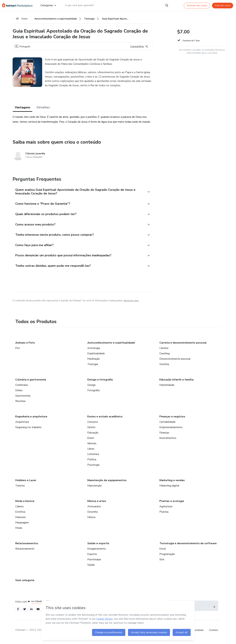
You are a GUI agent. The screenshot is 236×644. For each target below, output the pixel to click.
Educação (93, 436)
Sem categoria (25, 583)
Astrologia (94, 351)
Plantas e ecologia (172, 504)
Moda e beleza (25, 504)
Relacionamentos (27, 546)
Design (91, 388)
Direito (91, 430)
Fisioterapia (94, 562)
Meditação (94, 362)
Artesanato (94, 509)
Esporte (92, 557)
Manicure (20, 520)
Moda (19, 531)
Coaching (165, 356)
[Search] (167, 5)
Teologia (93, 367)
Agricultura (166, 509)
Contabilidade (167, 425)
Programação (167, 557)
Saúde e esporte (98, 546)
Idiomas (92, 446)
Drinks (19, 393)
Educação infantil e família (176, 383)
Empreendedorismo (171, 430)
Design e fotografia (100, 383)
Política (92, 462)
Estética (20, 515)
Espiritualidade (96, 356)
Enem (91, 441)
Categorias (48, 5)
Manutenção (95, 489)
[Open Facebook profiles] (18, 613)
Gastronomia (23, 399)
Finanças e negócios (172, 420)
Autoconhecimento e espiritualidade (111, 346)
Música (91, 520)
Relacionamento (25, 552)
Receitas (20, 404)
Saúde (91, 568)
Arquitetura (22, 425)
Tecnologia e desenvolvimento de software (188, 546)
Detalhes (43, 108)
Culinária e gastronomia (31, 383)
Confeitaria (22, 388)
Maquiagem (22, 526)
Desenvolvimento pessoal (175, 362)
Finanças (164, 436)
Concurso (93, 425)
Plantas (164, 515)
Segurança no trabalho (28, 430)
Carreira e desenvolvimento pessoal (183, 346)
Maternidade (167, 388)
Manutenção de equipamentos (107, 483)
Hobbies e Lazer (26, 483)
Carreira (164, 351)
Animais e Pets (25, 346)
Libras (91, 452)
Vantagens (23, 108)
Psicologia (93, 468)
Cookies (214, 634)
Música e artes (97, 504)
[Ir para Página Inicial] (18, 5)
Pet (18, 351)
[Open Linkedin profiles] (33, 613)
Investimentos (168, 441)
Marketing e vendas (172, 483)
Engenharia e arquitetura (31, 420)
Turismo (20, 489)
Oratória (164, 367)
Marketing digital (169, 489)
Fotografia (93, 393)
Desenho (93, 515)
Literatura (93, 457)
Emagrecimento (97, 552)
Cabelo (19, 509)
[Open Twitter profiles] (26, 613)
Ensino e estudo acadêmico (105, 420)
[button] (79, 192)
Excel (163, 552)
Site (162, 562)
